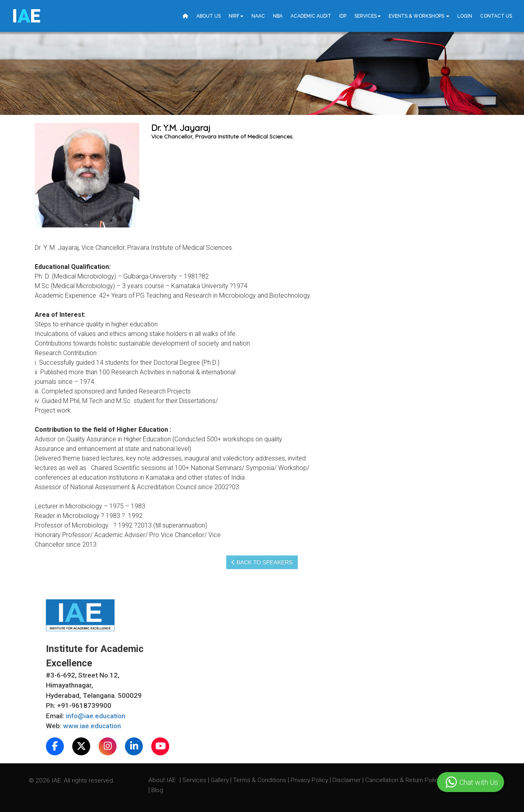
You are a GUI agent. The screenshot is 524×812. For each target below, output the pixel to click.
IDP (343, 16)
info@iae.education (96, 716)
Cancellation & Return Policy (404, 780)
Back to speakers (262, 562)
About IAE (163, 780)
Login (465, 16)
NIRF (236, 16)
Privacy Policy (309, 780)
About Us (209, 16)
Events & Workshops (419, 16)
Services (368, 16)
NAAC (258, 16)
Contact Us (496, 16)
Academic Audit (311, 16)
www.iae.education (92, 726)
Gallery (220, 780)
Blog (157, 790)
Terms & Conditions (260, 780)
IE (26, 16)
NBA (278, 16)
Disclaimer (347, 780)
